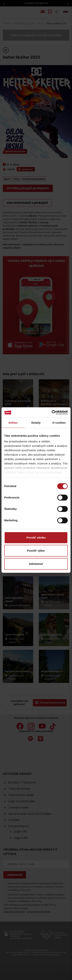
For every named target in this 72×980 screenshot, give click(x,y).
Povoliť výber (36, 551)
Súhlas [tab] (13, 423)
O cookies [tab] (59, 423)
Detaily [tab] (36, 423)
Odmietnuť (36, 564)
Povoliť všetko (36, 538)
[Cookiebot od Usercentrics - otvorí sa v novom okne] (52, 412)
